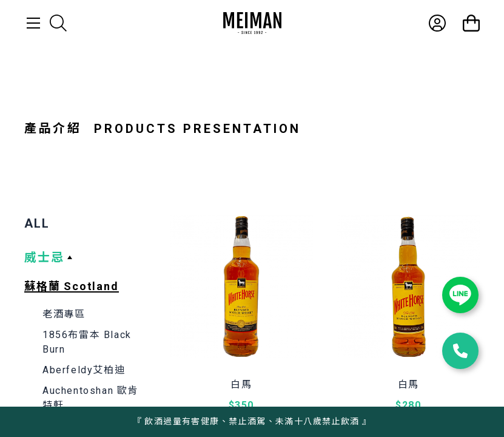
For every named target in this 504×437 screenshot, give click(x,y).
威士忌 (44, 257)
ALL (37, 223)
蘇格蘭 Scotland (72, 286)
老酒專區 (64, 314)
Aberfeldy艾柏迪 (84, 370)
